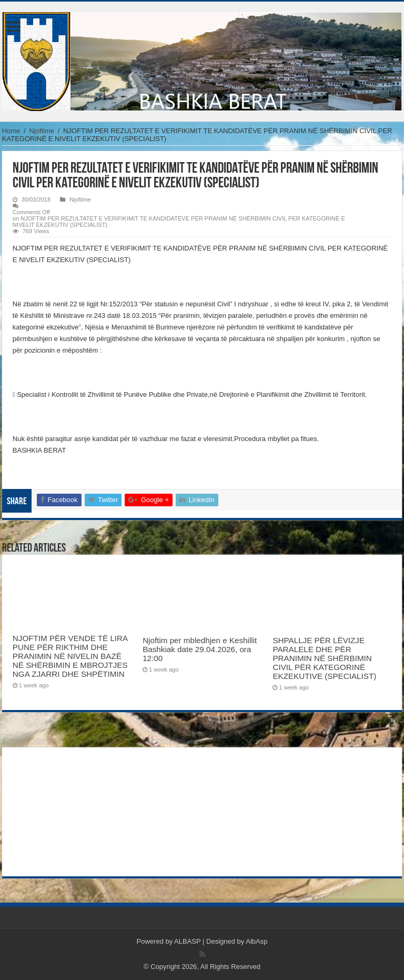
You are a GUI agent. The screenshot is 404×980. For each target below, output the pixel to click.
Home (11, 131)
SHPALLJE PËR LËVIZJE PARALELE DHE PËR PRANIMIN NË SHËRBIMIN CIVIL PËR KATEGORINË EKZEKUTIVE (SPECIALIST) (324, 658)
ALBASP (187, 941)
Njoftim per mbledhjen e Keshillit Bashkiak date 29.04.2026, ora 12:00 (200, 649)
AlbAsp (256, 941)
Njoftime (42, 131)
